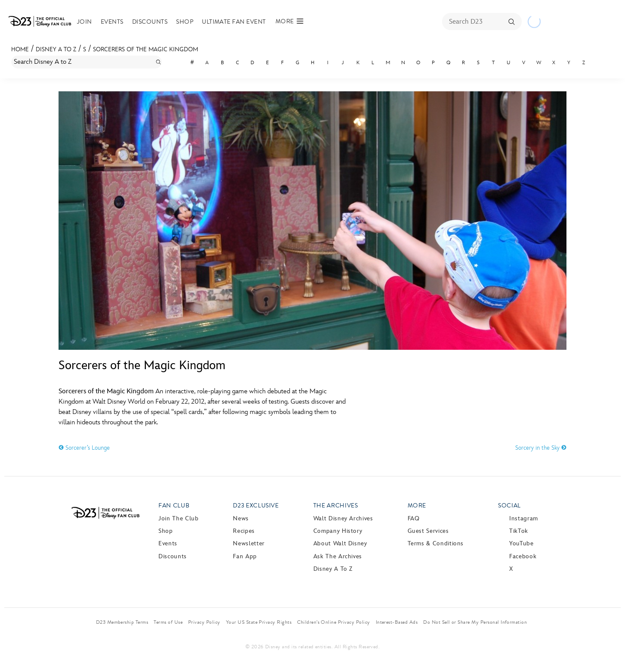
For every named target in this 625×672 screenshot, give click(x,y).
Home (20, 49)
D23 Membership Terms (122, 622)
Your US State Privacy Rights (259, 622)
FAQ (414, 518)
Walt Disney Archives (343, 518)
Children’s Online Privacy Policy (333, 622)
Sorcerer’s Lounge (84, 448)
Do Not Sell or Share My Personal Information (475, 622)
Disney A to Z (56, 49)
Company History (338, 531)
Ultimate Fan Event (240, 22)
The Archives (336, 506)
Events (118, 22)
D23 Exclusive (256, 506)
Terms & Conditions (436, 543)
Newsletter (249, 543)
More (417, 506)
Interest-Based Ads (397, 622)
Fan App (245, 556)
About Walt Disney (340, 543)
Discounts (156, 22)
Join (91, 22)
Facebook (523, 556)
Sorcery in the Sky (541, 448)
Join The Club (178, 518)
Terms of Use (168, 622)
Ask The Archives (338, 556)
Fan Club (174, 506)
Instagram (524, 518)
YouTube (521, 543)
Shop (191, 22)
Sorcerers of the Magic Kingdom (145, 49)
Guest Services (428, 531)
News (241, 518)
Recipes (244, 531)
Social (509, 506)
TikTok (519, 531)
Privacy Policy (204, 622)
